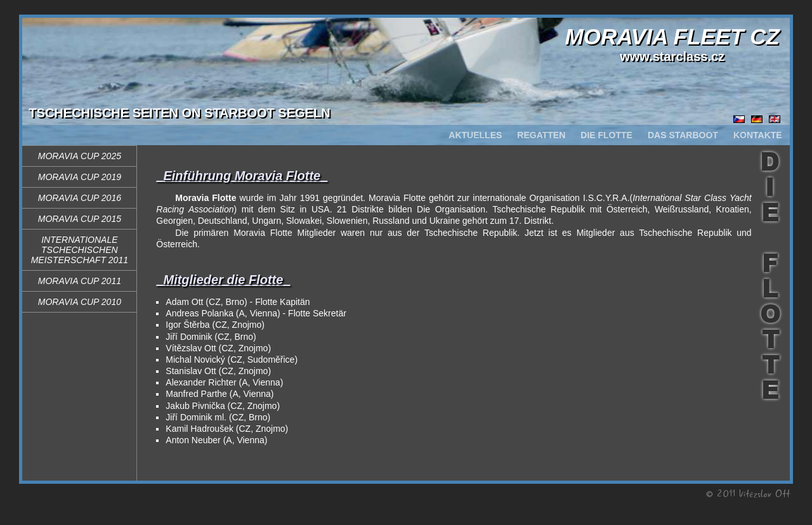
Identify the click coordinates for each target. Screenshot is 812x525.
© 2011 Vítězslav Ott (748, 493)
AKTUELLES (475, 135)
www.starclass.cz (672, 56)
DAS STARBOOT (683, 135)
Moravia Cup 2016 (80, 198)
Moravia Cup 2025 (80, 156)
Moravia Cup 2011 (80, 281)
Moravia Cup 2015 (80, 219)
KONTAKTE (758, 135)
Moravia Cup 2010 (80, 302)
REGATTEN (541, 135)
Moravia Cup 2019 (80, 177)
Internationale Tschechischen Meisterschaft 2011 (80, 250)
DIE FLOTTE (606, 135)
